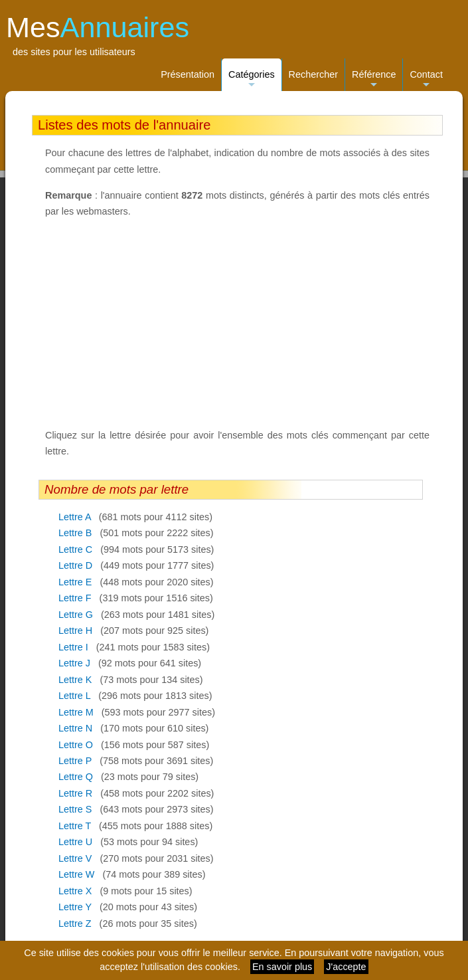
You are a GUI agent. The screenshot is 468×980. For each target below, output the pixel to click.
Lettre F (75, 598)
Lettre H (75, 631)
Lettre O (76, 745)
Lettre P (75, 761)
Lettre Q (76, 777)
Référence (374, 80)
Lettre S (75, 809)
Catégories (252, 80)
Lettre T (75, 826)
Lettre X (75, 891)
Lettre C (75, 549)
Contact (426, 80)
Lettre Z (75, 924)
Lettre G (76, 615)
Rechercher (313, 74)
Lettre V (75, 858)
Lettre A (75, 517)
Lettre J (74, 663)
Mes (98, 27)
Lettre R (75, 793)
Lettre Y (75, 907)
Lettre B (75, 533)
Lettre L (74, 696)
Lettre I (73, 647)
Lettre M (76, 712)
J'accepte (346, 967)
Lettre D (75, 565)
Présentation (188, 74)
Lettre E (75, 582)
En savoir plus (282, 967)
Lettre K (75, 680)
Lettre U (75, 842)
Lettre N (75, 728)
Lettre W (76, 874)
